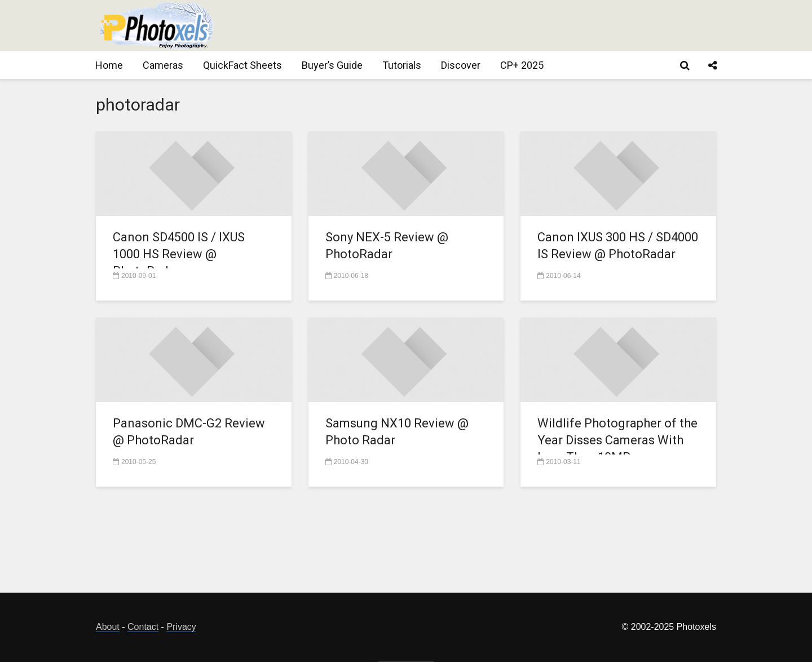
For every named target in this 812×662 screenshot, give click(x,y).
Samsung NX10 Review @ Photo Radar (397, 432)
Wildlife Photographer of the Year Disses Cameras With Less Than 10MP (617, 440)
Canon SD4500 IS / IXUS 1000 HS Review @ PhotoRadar (179, 254)
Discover (461, 65)
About (108, 627)
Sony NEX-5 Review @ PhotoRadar (387, 246)
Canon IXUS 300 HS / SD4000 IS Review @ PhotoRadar (618, 246)
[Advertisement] (511, 25)
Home (109, 65)
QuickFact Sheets (242, 65)
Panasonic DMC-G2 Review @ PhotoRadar (189, 432)
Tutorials (402, 65)
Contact (143, 627)
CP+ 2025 (522, 65)
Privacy (181, 627)
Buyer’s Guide (332, 65)
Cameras (163, 65)
